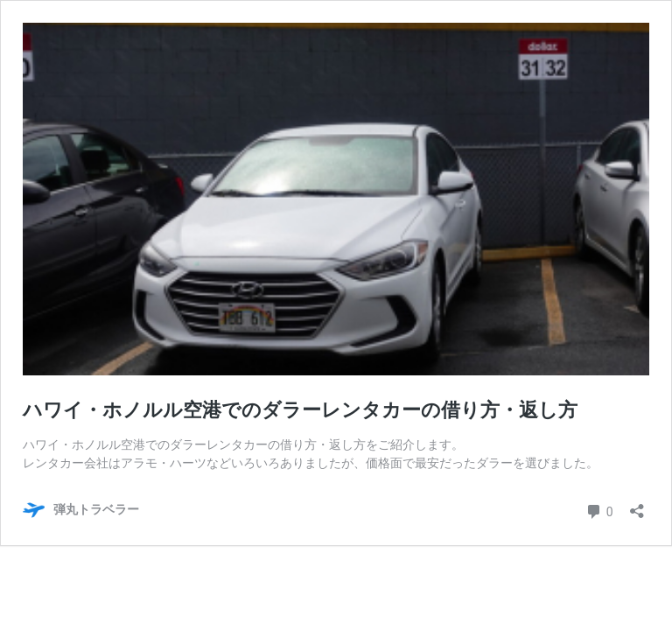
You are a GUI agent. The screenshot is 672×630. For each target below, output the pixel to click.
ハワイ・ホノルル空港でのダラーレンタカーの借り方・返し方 (300, 410)
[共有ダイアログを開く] (637, 505)
